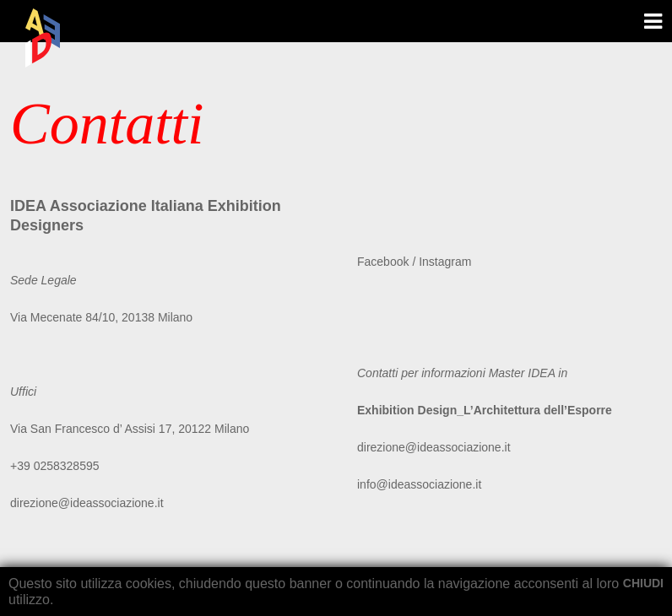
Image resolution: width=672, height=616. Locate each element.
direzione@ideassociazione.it (87, 503)
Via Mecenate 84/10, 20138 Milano (101, 317)
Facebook (385, 262)
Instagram (445, 262)
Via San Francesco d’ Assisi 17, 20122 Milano (130, 429)
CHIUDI (643, 583)
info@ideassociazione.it (419, 484)
